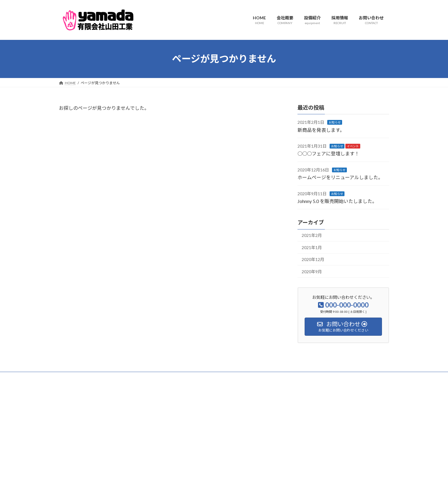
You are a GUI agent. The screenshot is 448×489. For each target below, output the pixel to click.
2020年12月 (313, 259)
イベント (353, 146)
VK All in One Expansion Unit (262, 478)
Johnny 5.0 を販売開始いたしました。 (337, 201)
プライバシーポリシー (82, 377)
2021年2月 (312, 235)
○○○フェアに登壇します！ (328, 153)
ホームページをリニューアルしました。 (340, 177)
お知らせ (335, 122)
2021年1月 (312, 247)
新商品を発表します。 (321, 130)
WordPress (192, 478)
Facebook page (337, 418)
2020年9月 (312, 272)
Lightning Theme (223, 478)
